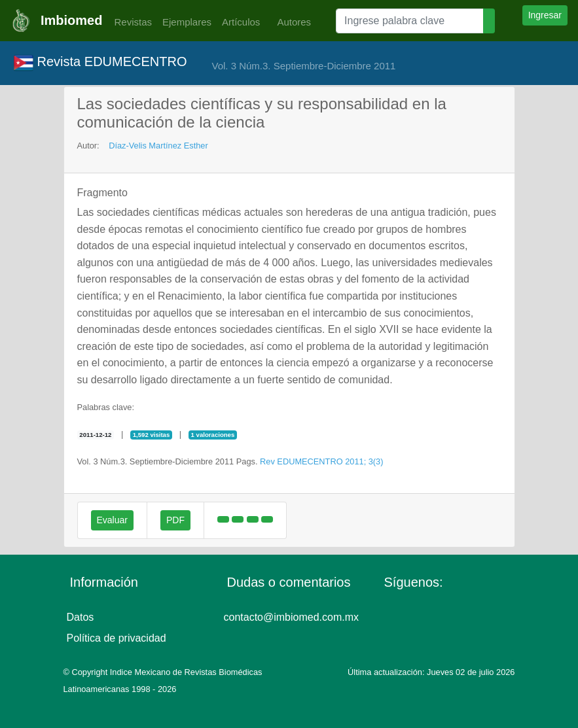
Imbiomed (71, 20)
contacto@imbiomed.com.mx (292, 617)
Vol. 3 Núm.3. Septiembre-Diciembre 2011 (303, 66)
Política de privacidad (117, 638)
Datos (81, 617)
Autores (291, 22)
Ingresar (545, 15)
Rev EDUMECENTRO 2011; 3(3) (321, 461)
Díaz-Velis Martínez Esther (158, 146)
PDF (175, 520)
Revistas (130, 22)
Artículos (241, 22)
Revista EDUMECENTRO (100, 63)
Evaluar (112, 520)
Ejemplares (187, 22)
